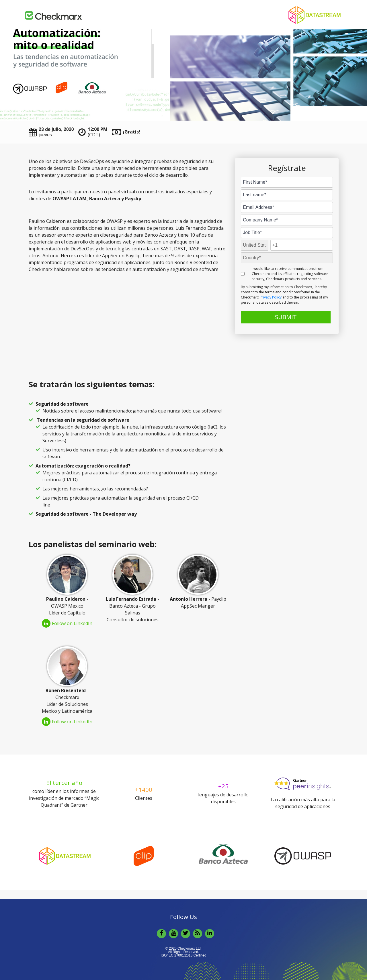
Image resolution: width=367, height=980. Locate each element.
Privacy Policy (271, 297)
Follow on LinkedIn (67, 623)
